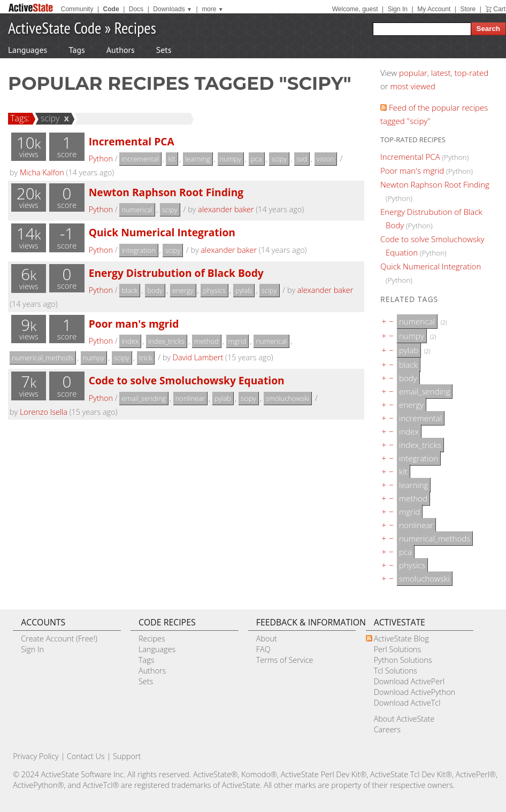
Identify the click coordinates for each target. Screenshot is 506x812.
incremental (140, 159)
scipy (49, 118)
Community (77, 9)
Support (127, 756)
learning (198, 159)
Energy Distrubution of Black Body (176, 273)
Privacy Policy (36, 756)
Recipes (135, 28)
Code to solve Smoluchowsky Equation (187, 380)
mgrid (237, 341)
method (206, 341)
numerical (137, 210)
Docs (136, 9)
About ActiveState (404, 719)
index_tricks (166, 341)
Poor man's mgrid (134, 324)
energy (183, 290)
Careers (387, 729)
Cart (499, 9)
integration (138, 250)
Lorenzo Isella (44, 412)
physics (214, 290)
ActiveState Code (55, 28)
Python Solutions (403, 660)
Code (111, 9)
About (267, 639)
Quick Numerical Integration (162, 232)
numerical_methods (43, 358)
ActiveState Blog (401, 639)
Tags (76, 50)
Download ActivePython (415, 692)
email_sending (143, 398)
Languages (28, 50)
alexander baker (226, 209)
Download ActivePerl (409, 681)
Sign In (398, 9)
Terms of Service (285, 660)
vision (325, 159)
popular (413, 73)
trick (146, 358)
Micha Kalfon (42, 172)
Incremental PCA (132, 141)
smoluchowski (288, 398)
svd (302, 159)
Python (101, 158)
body (155, 290)
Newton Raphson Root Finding (166, 192)
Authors (121, 50)
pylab (244, 290)
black (129, 290)
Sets (164, 50)
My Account (434, 9)
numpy (231, 159)
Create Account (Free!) (59, 639)
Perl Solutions (398, 649)
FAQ (263, 649)
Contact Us (86, 756)
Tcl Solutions (396, 671)
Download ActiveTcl (407, 703)
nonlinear (190, 398)
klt (172, 159)
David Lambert (198, 357)
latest (441, 73)
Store (468, 9)
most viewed (413, 86)
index (130, 341)
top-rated (472, 73)
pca (256, 159)
